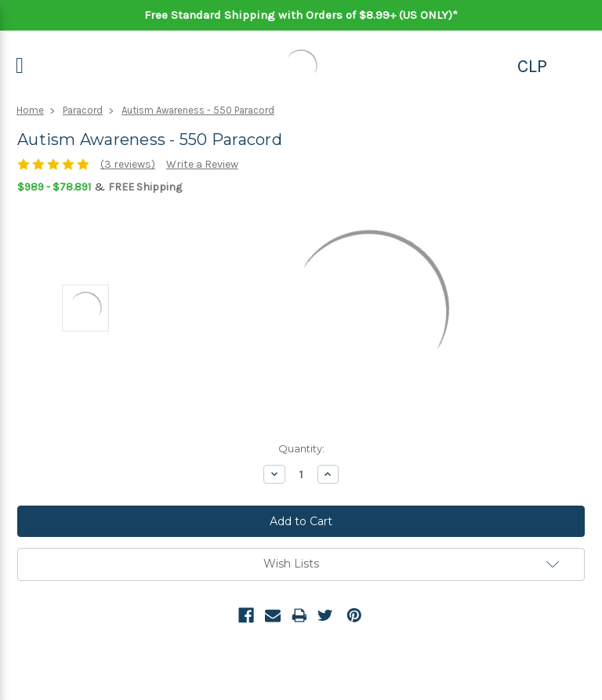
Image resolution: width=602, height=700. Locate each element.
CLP (532, 66)
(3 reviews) (128, 164)
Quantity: (301, 448)
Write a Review (202, 164)
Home (30, 110)
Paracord (83, 110)
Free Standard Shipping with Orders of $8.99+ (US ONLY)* (301, 15)
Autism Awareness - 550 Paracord (198, 110)
